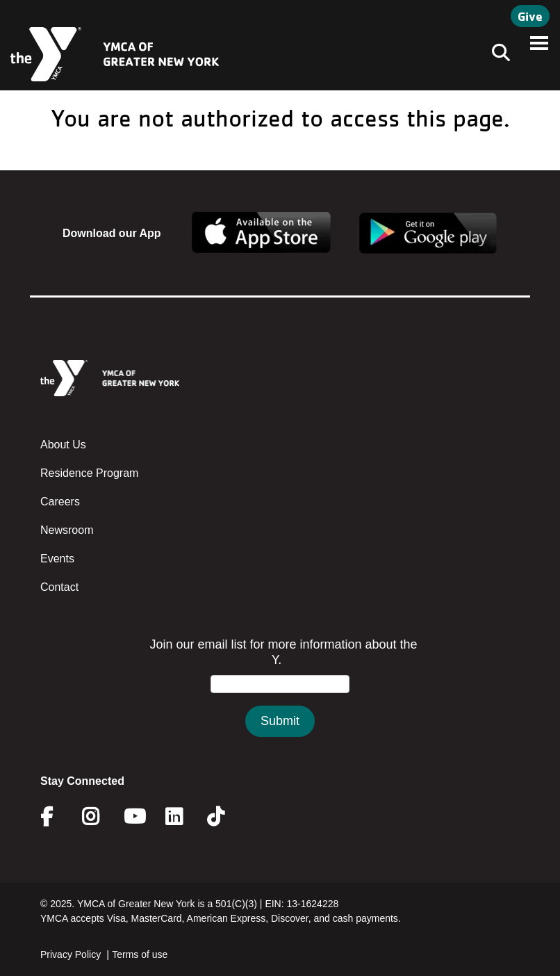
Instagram (100, 817)
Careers (60, 502)
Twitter (225, 817)
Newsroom (67, 530)
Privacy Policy (71, 954)
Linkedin (184, 817)
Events (57, 559)
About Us (63, 445)
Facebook (56, 817)
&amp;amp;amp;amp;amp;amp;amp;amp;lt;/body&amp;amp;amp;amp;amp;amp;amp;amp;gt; (280, 701)
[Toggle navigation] (497, 54)
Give (530, 16)
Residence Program (89, 473)
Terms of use (140, 954)
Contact (59, 587)
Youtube (133, 817)
